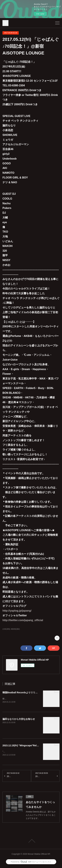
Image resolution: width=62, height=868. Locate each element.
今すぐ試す (40, 14)
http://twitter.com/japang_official (23, 620)
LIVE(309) (6, 629)
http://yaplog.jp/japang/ (17, 611)
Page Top (31, 841)
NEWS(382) (15, 629)
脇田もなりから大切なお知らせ (19, 719)
